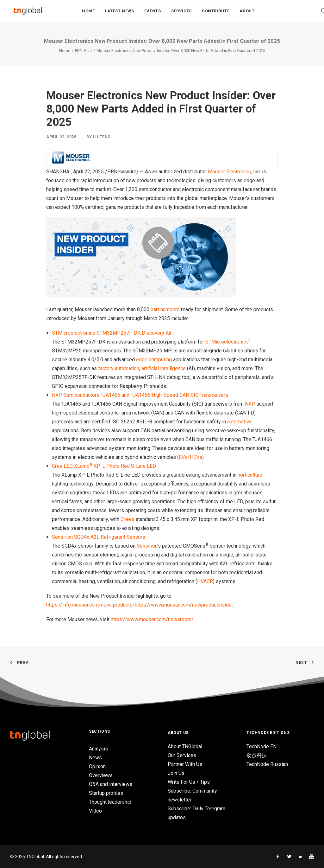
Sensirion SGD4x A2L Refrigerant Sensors (99, 537)
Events (153, 13)
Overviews (101, 775)
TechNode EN (262, 746)
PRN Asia (83, 51)
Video (95, 811)
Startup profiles (106, 793)
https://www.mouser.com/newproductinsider (184, 605)
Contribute (216, 13)
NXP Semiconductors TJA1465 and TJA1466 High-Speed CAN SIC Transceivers (140, 395)
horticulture (250, 475)
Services (181, 13)
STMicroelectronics (227, 342)
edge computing (154, 360)
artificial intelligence (164, 368)
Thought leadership (110, 802)
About (247, 13)
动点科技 (257, 755)
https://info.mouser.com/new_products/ (90, 605)
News (95, 758)
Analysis (98, 749)
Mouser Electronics (229, 172)
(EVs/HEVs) (190, 457)
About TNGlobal (185, 746)
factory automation (119, 368)
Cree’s (127, 519)
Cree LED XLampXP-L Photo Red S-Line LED (104, 466)
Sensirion (147, 546)
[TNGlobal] (28, 13)
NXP (250, 404)
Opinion (97, 766)
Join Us (176, 773)
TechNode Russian (267, 764)
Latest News (120, 13)
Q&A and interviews (111, 784)
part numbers (165, 309)
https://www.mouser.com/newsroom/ (152, 619)
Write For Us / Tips (189, 782)
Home (88, 13)
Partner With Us (185, 764)
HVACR (205, 581)
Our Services (182, 755)
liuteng (102, 137)
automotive (240, 422)
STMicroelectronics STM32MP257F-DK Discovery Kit (112, 333)
